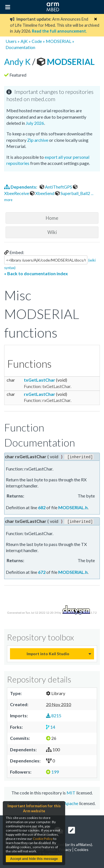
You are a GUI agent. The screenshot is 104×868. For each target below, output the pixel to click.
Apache (71, 803)
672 (42, 571)
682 (42, 507)
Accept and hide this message (34, 859)
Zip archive (38, 140)
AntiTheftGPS (56, 187)
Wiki (52, 232)
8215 (54, 715)
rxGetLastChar (40, 394)
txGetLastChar (40, 380)
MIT (71, 792)
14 (51, 726)
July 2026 (35, 123)
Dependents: (21, 187)
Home (52, 218)
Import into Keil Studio (48, 653)
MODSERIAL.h (73, 507)
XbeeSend (43, 193)
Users (11, 41)
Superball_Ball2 (73, 193)
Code (37, 41)
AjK (24, 41)
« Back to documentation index (36, 273)
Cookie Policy (43, 839)
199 (52, 771)
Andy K (18, 62)
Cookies (81, 849)
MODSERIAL (59, 41)
